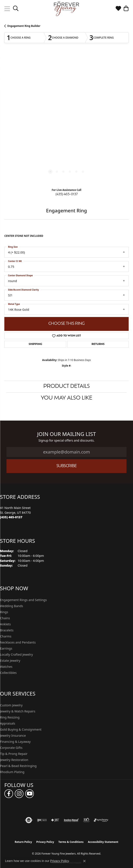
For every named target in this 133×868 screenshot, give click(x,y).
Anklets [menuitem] (5, 624)
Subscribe (67, 466)
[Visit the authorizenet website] (29, 820)
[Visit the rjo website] (86, 820)
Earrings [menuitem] (6, 648)
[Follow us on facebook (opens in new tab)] (9, 794)
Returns (98, 344)
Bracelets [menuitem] (7, 630)
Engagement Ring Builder (24, 26)
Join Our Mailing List (66, 434)
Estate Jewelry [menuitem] (10, 661)
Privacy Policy (45, 842)
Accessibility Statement (103, 842)
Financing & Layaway (15, 742)
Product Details (67, 387)
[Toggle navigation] (7, 9)
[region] (66, 119)
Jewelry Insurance (13, 736)
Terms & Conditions (71, 842)
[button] (16, 9)
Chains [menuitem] (5, 618)
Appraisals (8, 723)
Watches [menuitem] (6, 667)
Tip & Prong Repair (14, 754)
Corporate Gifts (11, 748)
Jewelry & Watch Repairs (18, 711)
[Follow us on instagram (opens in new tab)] (19, 794)
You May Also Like (66, 398)
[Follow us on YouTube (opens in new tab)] (30, 794)
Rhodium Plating (12, 772)
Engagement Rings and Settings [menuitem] (23, 600)
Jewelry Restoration (14, 760)
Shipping (35, 344)
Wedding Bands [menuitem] (11, 606)
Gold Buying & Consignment (21, 729)
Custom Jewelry (11, 705)
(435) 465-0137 (67, 194)
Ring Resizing (10, 717)
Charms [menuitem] (6, 636)
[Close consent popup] (84, 861)
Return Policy (23, 842)
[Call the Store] (11, 517)
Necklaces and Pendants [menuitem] (18, 642)
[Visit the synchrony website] (101, 820)
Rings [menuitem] (4, 612)
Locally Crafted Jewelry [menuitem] (16, 654)
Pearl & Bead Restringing (18, 766)
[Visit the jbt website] (55, 820)
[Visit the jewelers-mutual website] (71, 820)
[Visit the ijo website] (42, 820)
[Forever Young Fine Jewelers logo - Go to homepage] (66, 9)
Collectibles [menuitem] (8, 673)
